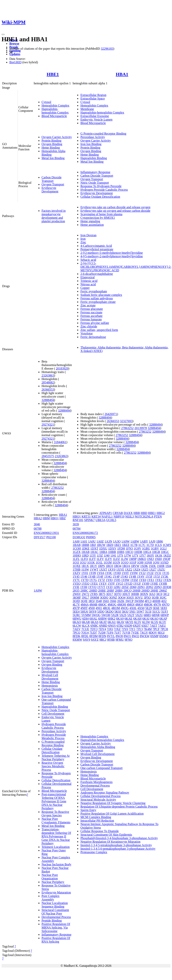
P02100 (51, 537)
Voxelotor (86, 333)
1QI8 (140, 562)
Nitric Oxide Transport (95, 183)
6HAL (93, 619)
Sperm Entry (88, 810)
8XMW (77, 640)
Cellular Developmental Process (100, 796)
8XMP (154, 636)
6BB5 (147, 615)
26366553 (48, 389)
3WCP (129, 601)
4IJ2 (164, 601)
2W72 (86, 594)
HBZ (63, 518)
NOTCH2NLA (144, 516)
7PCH (164, 629)
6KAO (154, 619)
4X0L (133, 608)
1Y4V (141, 576)
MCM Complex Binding (96, 817)
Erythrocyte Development (50, 190)
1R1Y (93, 566)
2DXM (167, 587)
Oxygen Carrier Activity (57, 137)
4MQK (148, 605)
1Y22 (142, 573)
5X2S (123, 615)
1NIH (158, 559)
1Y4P (116, 576)
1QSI (156, 562)
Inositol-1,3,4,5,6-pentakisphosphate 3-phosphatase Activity (118, 849)
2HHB (137, 591)
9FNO (129, 640)
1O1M (108, 562)
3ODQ (104, 598)
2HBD (93, 591)
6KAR (86, 622)
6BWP (165, 615)
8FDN (102, 636)
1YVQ (92, 587)
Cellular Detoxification (56, 780)
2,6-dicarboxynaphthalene (97, 274)
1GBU (146, 548)
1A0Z (100, 541)
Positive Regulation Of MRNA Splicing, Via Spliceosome (56, 928)
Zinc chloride (89, 326)
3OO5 (130, 598)
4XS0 (141, 608)
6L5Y (163, 622)
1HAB (85, 552)
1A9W (38, 591)
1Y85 (117, 580)
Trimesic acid (89, 281)
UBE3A (101, 520)
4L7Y (76, 605)
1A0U (92, 541)
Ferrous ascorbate (91, 316)
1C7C (142, 545)
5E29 (149, 608)
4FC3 (148, 601)
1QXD (164, 562)
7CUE (85, 629)
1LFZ (116, 559)
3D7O (117, 594)
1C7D (150, 545)
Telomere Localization (56, 847)
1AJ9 (152, 541)
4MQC (102, 605)
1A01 (84, 541)
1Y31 (158, 573)
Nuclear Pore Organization (50, 877)
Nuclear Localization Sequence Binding (55, 905)
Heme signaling (90, 221)
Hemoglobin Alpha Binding (98, 747)
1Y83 (109, 580)
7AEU (162, 626)
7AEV (77, 629)
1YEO (77, 584)
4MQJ (139, 605)
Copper (85, 288)
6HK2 (111, 619)
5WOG (96, 615)
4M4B (93, 605)
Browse (14, 44)
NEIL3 (129, 516)
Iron (83, 239)
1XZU (161, 569)
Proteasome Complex (94, 852)
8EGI (161, 633)
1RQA (126, 566)
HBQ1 (55, 518)
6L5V (138, 622)
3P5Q (147, 598)
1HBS (121, 552)
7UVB (126, 633)
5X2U (139, 615)
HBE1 (53, 74)
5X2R (115, 615)
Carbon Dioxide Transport (52, 179)
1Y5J (157, 576)
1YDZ (134, 580)
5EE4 (76, 612)
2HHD (145, 591)
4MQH (122, 605)
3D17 (110, 594)
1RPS (101, 566)
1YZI (109, 587)
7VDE (135, 633)
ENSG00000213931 (46, 533)
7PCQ (76, 633)
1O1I (76, 562)
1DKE (86, 548)
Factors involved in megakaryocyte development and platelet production (54, 216)
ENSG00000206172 (85, 533)
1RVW (135, 566)
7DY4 (102, 629)
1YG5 (119, 584)
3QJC (163, 598)
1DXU (103, 548)
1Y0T (125, 573)
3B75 (102, 594)
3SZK (121, 601)
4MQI (131, 605)
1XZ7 (153, 569)
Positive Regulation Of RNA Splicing (56, 940)
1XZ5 (145, 569)
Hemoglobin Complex (55, 105)
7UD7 (93, 633)
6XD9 (128, 626)
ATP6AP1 (106, 513)
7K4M (148, 629)
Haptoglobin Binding (94, 158)
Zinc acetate (88, 305)
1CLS (158, 545)
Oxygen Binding (52, 144)
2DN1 (141, 587)
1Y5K (164, 576)
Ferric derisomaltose (93, 337)
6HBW (102, 619)
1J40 (107, 555)
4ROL (107, 608)
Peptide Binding (52, 920)
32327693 (126, 421)
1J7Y (135, 555)
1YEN (167, 580)
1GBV (155, 548)
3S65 (106, 601)
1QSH (148, 562)
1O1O (125, 562)
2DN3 (158, 587)
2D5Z (125, 587)
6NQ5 (112, 626)
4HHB (156, 601)
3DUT (126, 594)
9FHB (111, 640)
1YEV (103, 584)
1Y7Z (101, 580)
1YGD (128, 584)
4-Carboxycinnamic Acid (96, 246)
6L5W (146, 622)
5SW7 (140, 612)
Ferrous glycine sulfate (95, 323)
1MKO (142, 559)
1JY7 (143, 555)
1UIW (85, 569)
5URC (77, 615)
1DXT (94, 548)
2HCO (128, 591)
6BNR (156, 615)
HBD (144, 513)
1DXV (112, 548)
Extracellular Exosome (95, 116)
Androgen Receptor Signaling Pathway (105, 793)
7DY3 (94, 629)
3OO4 (122, 598)
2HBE (102, 591)
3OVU (139, 598)
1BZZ (126, 545)
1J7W (127, 555)
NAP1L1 (107, 516)
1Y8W (125, 580)
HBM (46, 518)
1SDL (152, 566)
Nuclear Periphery (53, 882)
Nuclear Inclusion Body (56, 864)
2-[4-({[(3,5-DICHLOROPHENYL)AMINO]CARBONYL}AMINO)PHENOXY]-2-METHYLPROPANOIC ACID (126, 267)
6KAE (128, 619)
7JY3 (139, 629)
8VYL (111, 636)
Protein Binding (51, 141)
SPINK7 (90, 520)
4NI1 (99, 608)
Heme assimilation (92, 225)
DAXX (128, 513)
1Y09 (93, 573)
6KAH (137, 619)
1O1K (91, 562)
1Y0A (100, 573)
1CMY (167, 545)
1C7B (134, 545)
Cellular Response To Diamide (99, 831)
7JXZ (117, 629)
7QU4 (85, 633)
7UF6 (110, 633)
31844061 (60, 442)
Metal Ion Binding (53, 158)
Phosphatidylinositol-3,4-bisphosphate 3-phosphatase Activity (119, 838)
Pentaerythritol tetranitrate (97, 249)
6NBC (94, 626)
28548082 (48, 382)
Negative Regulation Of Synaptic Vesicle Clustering (113, 803)
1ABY (144, 541)
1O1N (116, 562)
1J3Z (100, 555)
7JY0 (125, 629)
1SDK (144, 566)
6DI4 (86, 619)
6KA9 (120, 619)
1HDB (138, 552)
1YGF (137, 584)
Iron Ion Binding (91, 144)
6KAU (112, 622)
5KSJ (125, 612)
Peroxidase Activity (93, 137)
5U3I (148, 612)
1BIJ (93, 545)
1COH (77, 548)
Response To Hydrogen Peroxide (101, 186)
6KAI (146, 619)
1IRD (85, 555)
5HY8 (93, 612)
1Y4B (92, 576)
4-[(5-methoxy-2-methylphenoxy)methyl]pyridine (112, 256)
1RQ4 (118, 566)
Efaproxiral (87, 277)
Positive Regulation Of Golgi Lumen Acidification (112, 814)
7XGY (144, 633)
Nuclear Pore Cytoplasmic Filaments (56, 821)
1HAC (94, 552)
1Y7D (85, 580)
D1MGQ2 (79, 537)
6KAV (121, 622)
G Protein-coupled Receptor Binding (103, 134)
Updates (15, 54)
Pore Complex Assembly (51, 898)
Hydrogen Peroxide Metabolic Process (54, 736)
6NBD (103, 626)
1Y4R (132, 576)
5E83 (164, 608)
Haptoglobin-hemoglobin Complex (55, 111)
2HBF (110, 591)
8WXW (145, 636)
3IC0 (159, 594)
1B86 (160, 541)
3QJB (155, 598)
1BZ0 (110, 545)
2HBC (84, 591)
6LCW (77, 626)
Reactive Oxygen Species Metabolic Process (53, 766)
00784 (76, 529)
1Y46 (84, 576)
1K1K (159, 555)
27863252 (58, 488)
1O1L (99, 562)
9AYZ (95, 640)
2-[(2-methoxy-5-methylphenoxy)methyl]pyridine (112, 253)
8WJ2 (135, 636)
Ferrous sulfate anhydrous (97, 298)
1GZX (77, 552)
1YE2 (159, 580)
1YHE (154, 584)
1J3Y (93, 555)
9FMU (120, 640)
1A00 (76, 541)
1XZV (77, 573)
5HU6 (84, 612)
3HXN (144, 594)
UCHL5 (111, 520)
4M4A (85, 605)
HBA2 (38, 518)
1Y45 (76, 576)
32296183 (107, 49)
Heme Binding (51, 148)
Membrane (87, 109)
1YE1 (151, 580)
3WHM (139, 601)
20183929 (62, 368)
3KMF (77, 598)
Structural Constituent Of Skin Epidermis (106, 835)
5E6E (156, 608)
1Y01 (85, 573)
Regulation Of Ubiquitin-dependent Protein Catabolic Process (119, 807)
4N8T (84, 608)
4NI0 (92, 608)
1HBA (103, 552)
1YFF (111, 584)
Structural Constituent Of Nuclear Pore (55, 912)
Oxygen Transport (53, 184)
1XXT (103, 569)
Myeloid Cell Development (50, 677)
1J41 (113, 555)
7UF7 (118, 633)
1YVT (101, 587)
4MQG (112, 605)
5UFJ (164, 612)
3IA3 (152, 594)
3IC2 (166, 594)
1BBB (85, 545)
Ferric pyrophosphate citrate (98, 302)
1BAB (77, 545)
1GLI (163, 548)
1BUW (101, 545)
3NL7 (85, 598)
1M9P (133, 559)
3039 (76, 524)
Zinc (83, 242)
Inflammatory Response (95, 172)
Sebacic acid (88, 260)
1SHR (161, 566)
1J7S (120, 555)
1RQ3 (109, 566)
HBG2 (161, 513)
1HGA (147, 552)
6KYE (129, 622)
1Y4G (108, 576)
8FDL (85, 636)
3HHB (135, 594)
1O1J (83, 562)
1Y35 (166, 573)
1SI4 (168, 566)
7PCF (156, 629)
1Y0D (117, 573)
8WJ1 (127, 636)
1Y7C (76, 580)
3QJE (84, 601)
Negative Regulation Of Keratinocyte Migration (110, 842)
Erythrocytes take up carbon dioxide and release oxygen (115, 207)
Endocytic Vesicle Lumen (96, 120)
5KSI (118, 612)
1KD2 (167, 555)
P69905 (91, 537)
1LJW (125, 559)
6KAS (95, 622)
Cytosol (46, 102)
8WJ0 (119, 636)
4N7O (166, 605)
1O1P (133, 562)
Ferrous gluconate (92, 309)
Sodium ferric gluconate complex (101, 295)
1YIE (76, 587)
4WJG (125, 608)
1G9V (137, 548)
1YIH (84, 587)
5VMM (86, 615)
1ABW (135, 541)
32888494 (48, 400)
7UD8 (102, 633)
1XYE (120, 569)
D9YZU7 (40, 537)
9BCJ (103, 640)
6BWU (77, 619)
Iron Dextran (88, 235)
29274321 (48, 425)
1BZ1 (118, 545)
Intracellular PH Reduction (97, 821)
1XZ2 (129, 569)
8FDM (94, 636)
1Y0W (134, 573)
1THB (76, 569)
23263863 (48, 375)
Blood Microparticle (54, 116)
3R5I (91, 601)
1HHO (77, 555)
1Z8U (117, 587)
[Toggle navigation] (3, 34)
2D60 (133, 587)
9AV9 (86, 640)
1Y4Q (124, 576)
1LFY (108, 559)
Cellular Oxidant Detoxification (100, 197)
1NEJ (150, 559)
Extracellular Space (93, 98)
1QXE (77, 566)
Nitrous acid (88, 284)
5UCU (156, 612)
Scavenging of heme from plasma (101, 214)
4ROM (116, 608)
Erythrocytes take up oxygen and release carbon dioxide (115, 211)
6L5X (154, 622)
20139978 (141, 428)
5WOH (106, 615)
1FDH (121, 548)
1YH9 (146, 584)
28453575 (48, 456)
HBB (137, 513)
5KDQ (109, 612)
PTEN (158, 516)
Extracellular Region (93, 95)
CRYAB (118, 513)
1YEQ (85, 584)
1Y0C (109, 573)
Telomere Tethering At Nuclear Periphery (56, 757)
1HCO (129, 552)
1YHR (163, 584)
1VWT (94, 569)
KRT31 (86, 516)
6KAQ (77, 622)
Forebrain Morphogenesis (96, 782)
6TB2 (120, 626)
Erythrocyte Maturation (56, 892)
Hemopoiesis (50, 686)
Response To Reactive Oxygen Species (55, 814)
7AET (153, 626)
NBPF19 (119, 516)
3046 (37, 524)
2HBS (119, 591)
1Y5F (149, 576)
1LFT (92, 559)
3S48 (99, 601)
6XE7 (145, 626)
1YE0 (143, 580)
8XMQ (164, 636)
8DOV (153, 633)
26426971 (111, 414)
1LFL (76, 559)
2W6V (77, 594)
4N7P (76, 608)
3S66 (113, 601)
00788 (38, 529)
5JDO (101, 612)
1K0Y (150, 555)
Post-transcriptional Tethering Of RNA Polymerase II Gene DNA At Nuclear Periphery (54, 801)
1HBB (112, 552)
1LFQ (84, 559)
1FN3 (129, 548)
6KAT (103, 622)
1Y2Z (150, 573)
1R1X (85, 566)
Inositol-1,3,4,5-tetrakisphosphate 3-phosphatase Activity (116, 845)
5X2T (131, 615)
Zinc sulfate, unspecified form (99, 330)
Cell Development (53, 714)
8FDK (76, 636)
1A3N (108, 541)
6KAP (163, 619)
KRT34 (96, 516)
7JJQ (110, 629)
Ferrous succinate (91, 312)
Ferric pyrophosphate (94, 291)
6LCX (86, 626)
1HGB (156, 552)
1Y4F (100, 576)
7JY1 (132, 629)
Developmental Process (56, 917)
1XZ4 (137, 569)
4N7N (157, 605)
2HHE (154, 591)
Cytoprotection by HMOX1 (98, 218)
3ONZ (113, 598)
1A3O (117, 541)
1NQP (166, 559)
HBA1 (122, 74)
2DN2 (149, 587)
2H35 (76, 591)
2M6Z (163, 591)
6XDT (137, 626)
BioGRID (15, 62)
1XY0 (112, 569)
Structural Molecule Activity (98, 800)
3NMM (94, 598)
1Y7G (93, 580)
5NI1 (133, 612)
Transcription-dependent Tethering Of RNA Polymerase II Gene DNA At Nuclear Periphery (56, 836)
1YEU (94, 584)
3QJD (76, 601)
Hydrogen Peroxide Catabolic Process (104, 190)
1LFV (100, 559)
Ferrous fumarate (91, 319)
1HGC (165, 552)
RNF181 (78, 520)
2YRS (94, 594)
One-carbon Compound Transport (101, 768)
